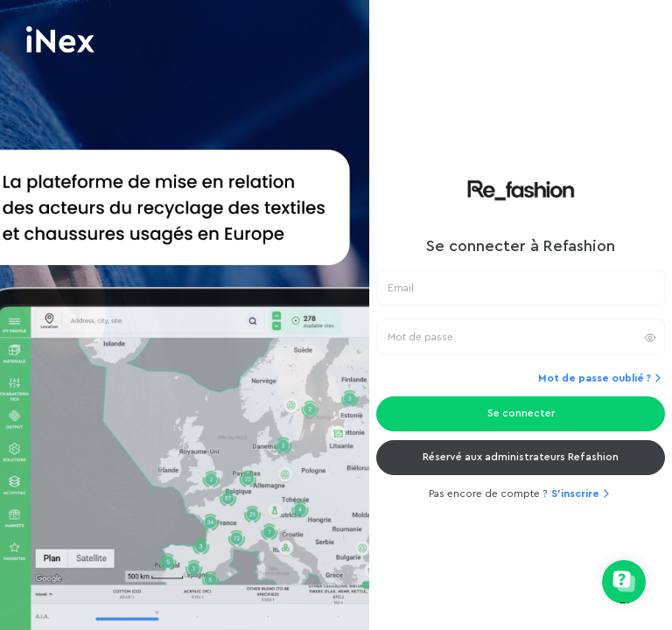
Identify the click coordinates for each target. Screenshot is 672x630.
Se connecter (521, 413)
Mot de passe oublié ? (602, 378)
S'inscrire (582, 493)
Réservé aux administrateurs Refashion (521, 457)
